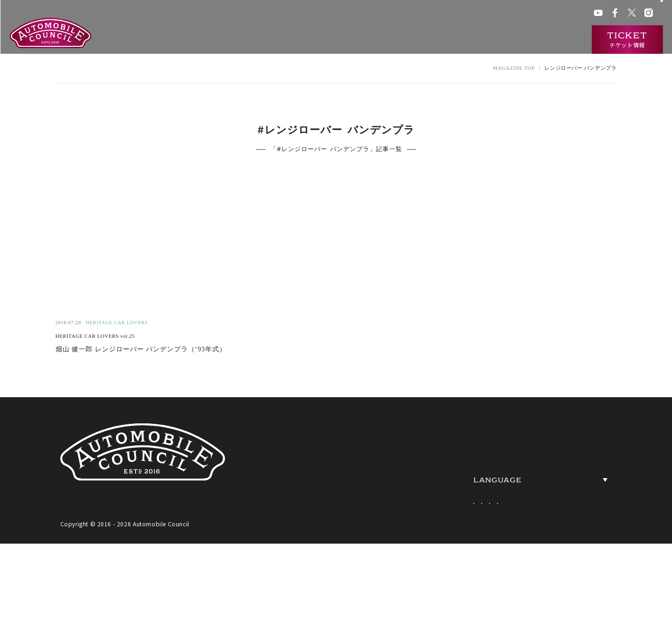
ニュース (509, 40)
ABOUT (425, 437)
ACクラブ (460, 14)
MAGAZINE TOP (514, 68)
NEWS (563, 437)
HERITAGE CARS (455, 493)
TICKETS (430, 521)
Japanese (468, 553)
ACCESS (568, 493)
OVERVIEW (578, 465)
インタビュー (557, 40)
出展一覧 (392, 40)
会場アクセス (423, 14)
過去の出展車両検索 (450, 40)
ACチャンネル (499, 14)
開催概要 (350, 40)
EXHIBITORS (442, 465)
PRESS (564, 521)
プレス (534, 14)
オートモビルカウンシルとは (278, 40)
